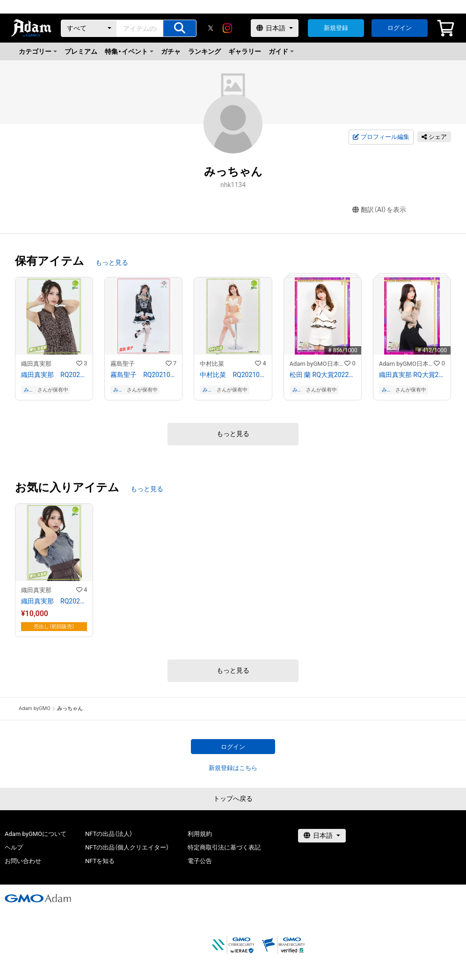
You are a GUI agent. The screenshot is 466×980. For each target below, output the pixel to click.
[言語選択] (275, 28)
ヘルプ (14, 847)
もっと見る (112, 262)
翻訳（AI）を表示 (379, 210)
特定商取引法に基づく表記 (224, 847)
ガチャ (171, 51)
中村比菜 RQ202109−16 (233, 375)
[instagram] (227, 28)
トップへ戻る (233, 799)
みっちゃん (29, 390)
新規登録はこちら (233, 768)
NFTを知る (100, 861)
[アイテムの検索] (180, 28)
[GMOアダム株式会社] (38, 898)
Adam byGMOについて (36, 834)
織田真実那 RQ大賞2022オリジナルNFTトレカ (412, 375)
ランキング (204, 51)
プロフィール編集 (381, 137)
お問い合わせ (23, 861)
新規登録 (336, 28)
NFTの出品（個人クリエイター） (127, 847)
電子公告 (200, 861)
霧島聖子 (123, 364)
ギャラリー (245, 51)
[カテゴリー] (89, 28)
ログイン (400, 28)
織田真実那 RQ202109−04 (54, 601)
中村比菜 (212, 364)
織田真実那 (36, 364)
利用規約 (200, 834)
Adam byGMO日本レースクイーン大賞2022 (317, 364)
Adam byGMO (35, 708)
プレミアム (81, 51)
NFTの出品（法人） (109, 834)
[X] (211, 28)
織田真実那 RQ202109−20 (54, 375)
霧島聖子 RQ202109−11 (143, 375)
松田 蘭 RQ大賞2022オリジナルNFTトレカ (323, 375)
